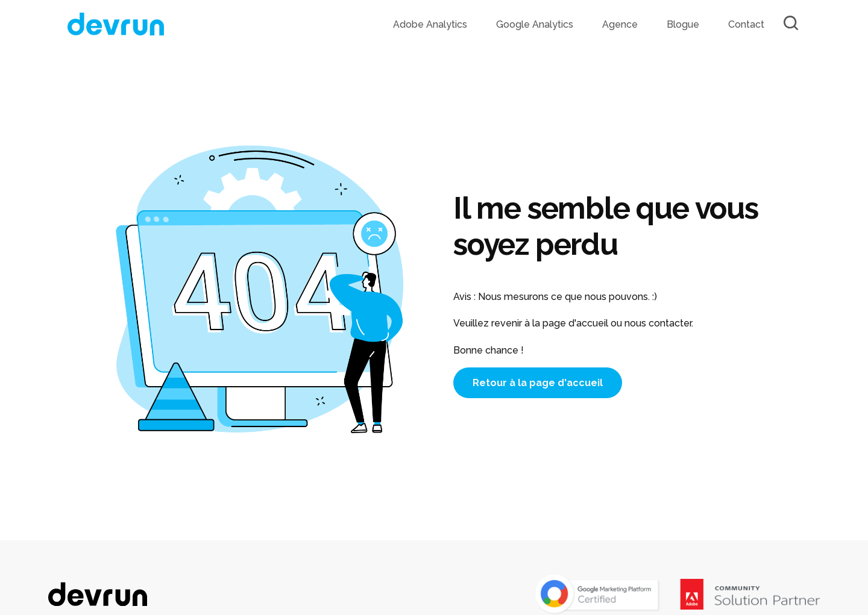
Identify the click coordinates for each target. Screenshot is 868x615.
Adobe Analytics (430, 24)
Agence (620, 24)
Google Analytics (535, 24)
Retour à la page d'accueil (538, 383)
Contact (746, 24)
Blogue (683, 24)
